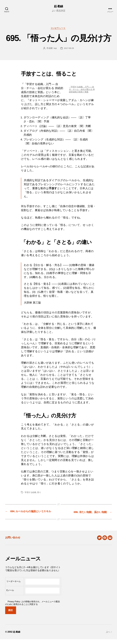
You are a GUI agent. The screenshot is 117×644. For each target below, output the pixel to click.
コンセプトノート (58, 29)
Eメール (10, 595)
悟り (40, 493)
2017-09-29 (69, 49)
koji (55, 49)
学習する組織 (31, 493)
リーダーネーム (14, 586)
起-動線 (58, 6)
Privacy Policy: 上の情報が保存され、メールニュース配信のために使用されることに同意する (32, 608)
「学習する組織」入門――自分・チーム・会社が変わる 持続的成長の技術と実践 (82, 90)
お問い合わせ (14, 542)
